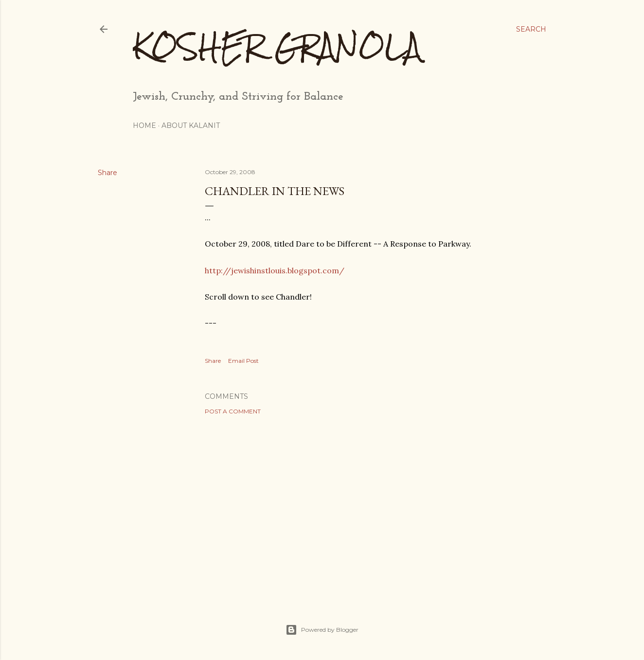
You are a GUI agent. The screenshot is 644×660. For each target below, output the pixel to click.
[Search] (531, 29)
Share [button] (107, 173)
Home (144, 125)
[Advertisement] (371, 507)
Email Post (243, 361)
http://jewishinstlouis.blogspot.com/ (275, 270)
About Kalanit (191, 125)
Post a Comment (233, 411)
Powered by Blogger (322, 630)
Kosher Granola (277, 46)
